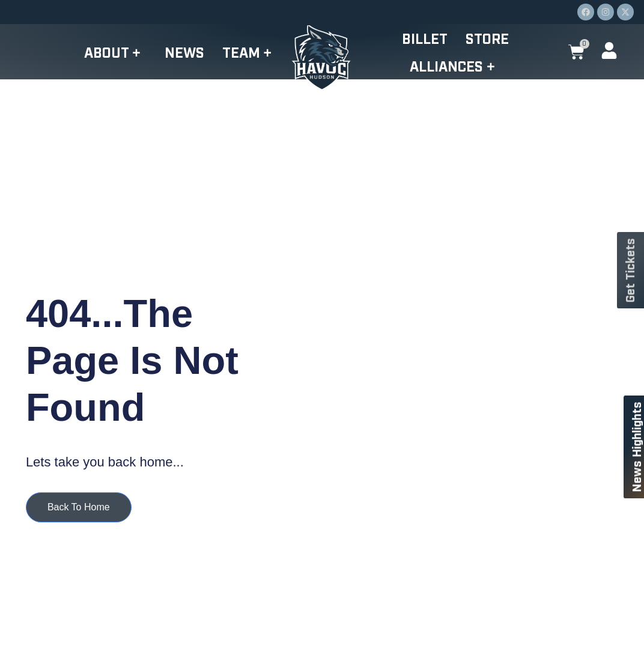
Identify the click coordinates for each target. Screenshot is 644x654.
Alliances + (455, 66)
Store (487, 38)
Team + (250, 52)
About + (115, 52)
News (184, 52)
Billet (425, 38)
